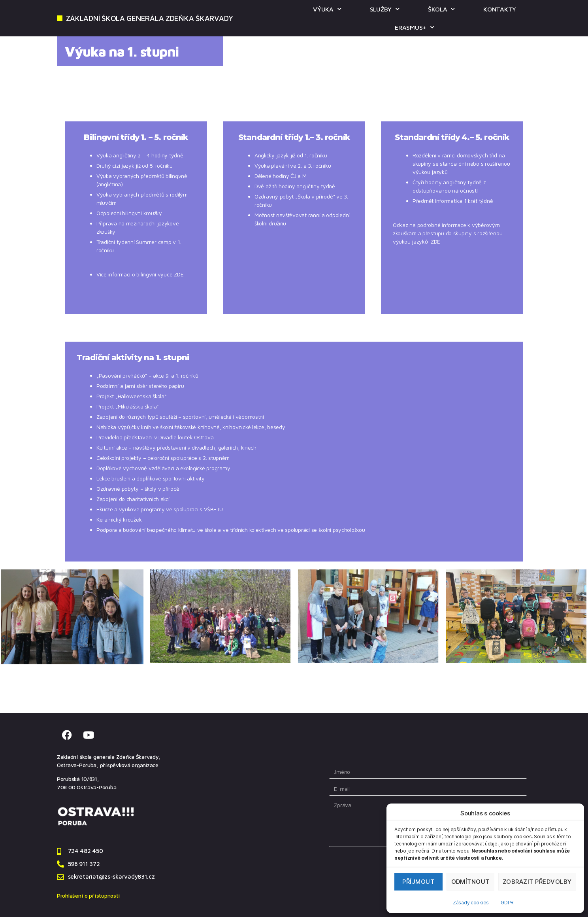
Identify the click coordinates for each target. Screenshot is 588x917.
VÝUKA (327, 9)
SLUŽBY (385, 9)
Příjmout (418, 882)
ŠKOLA (441, 9)
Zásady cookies (471, 903)
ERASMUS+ (415, 27)
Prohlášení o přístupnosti (88, 895)
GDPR (507, 903)
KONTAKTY (500, 9)
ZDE (179, 274)
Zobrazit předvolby (537, 882)
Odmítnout (471, 882)
